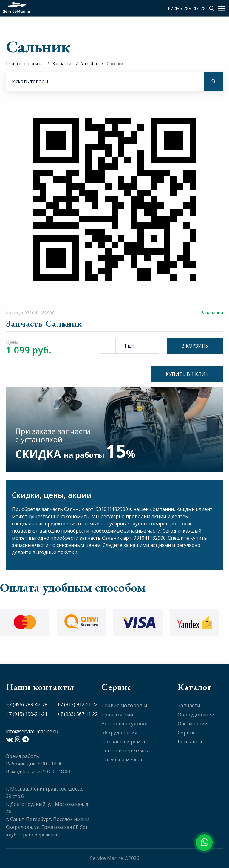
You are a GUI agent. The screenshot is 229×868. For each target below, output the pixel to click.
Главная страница (24, 64)
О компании (193, 724)
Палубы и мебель (123, 759)
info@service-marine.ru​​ (32, 731)
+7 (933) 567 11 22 (77, 714)
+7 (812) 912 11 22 (77, 704)
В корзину (195, 346)
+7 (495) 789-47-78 (27, 704)
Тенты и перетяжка (126, 750)
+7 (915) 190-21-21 (27, 714)
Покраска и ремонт (126, 742)
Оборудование (196, 715)
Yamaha (89, 64)
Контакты (190, 742)
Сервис (187, 733)
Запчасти (62, 64)
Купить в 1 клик (187, 374)
